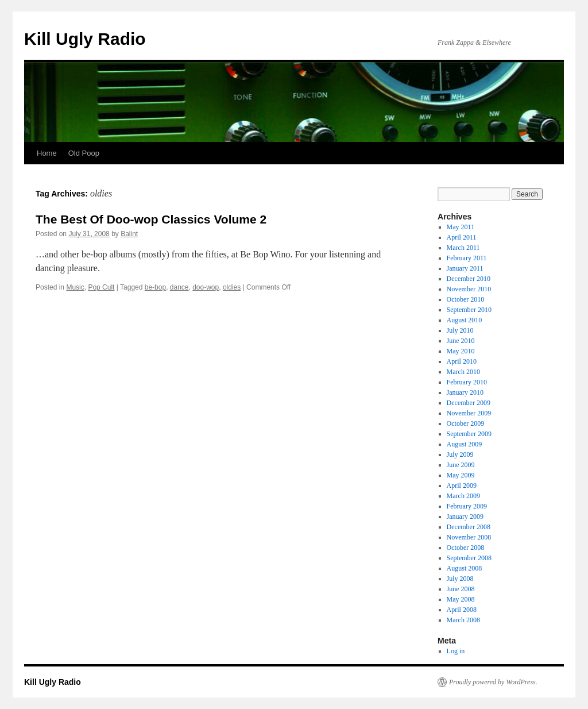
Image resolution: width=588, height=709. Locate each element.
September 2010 (469, 310)
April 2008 (462, 610)
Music (75, 287)
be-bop (155, 287)
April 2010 (462, 361)
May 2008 (461, 599)
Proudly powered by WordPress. (493, 682)
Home (47, 153)
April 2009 (462, 485)
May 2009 (461, 475)
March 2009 (463, 496)
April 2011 (462, 237)
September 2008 (469, 558)
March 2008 (463, 620)
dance (179, 287)
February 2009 (467, 506)
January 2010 (465, 392)
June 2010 (461, 341)
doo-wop (206, 287)
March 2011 (463, 248)
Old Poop (84, 153)
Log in (456, 651)
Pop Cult (101, 287)
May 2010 (461, 351)
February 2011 (467, 258)
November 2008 (469, 537)
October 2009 (466, 423)
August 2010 (465, 320)
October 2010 (466, 299)
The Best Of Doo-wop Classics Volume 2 (151, 219)
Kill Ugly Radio (85, 39)
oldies (232, 287)
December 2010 (469, 279)
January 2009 (465, 517)
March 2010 (463, 372)
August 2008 (465, 568)
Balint (129, 234)
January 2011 (465, 268)
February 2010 (467, 382)
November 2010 (469, 289)
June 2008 (461, 589)
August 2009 (465, 444)
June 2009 (461, 465)
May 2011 (461, 227)
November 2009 (469, 413)
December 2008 (469, 527)
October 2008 (466, 548)
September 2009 (469, 434)
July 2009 (460, 454)
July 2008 (460, 579)
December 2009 (469, 403)
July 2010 (460, 330)
